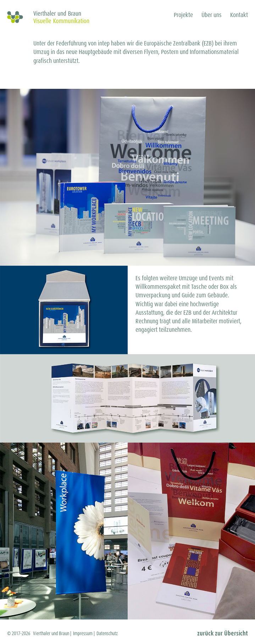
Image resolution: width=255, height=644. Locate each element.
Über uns (212, 15)
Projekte (183, 15)
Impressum (83, 633)
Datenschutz (107, 633)
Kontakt (239, 15)
